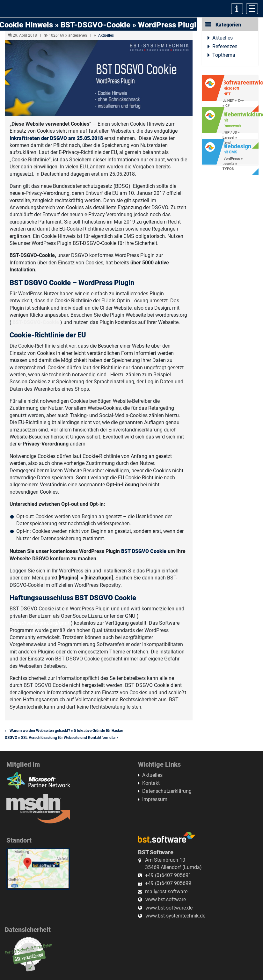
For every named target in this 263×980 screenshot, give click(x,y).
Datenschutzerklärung (167, 791)
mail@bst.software (166, 892)
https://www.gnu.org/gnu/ (40, 623)
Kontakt (151, 783)
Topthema (224, 55)
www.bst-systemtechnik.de (175, 916)
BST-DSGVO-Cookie (36, 322)
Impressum (155, 799)
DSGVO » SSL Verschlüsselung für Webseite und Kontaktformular (63, 738)
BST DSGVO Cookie (144, 551)
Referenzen (225, 46)
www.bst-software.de (169, 908)
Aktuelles (106, 35)
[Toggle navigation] (252, 9)
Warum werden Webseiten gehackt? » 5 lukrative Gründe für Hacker (64, 731)
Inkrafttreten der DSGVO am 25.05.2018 (56, 138)
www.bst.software (166, 899)
